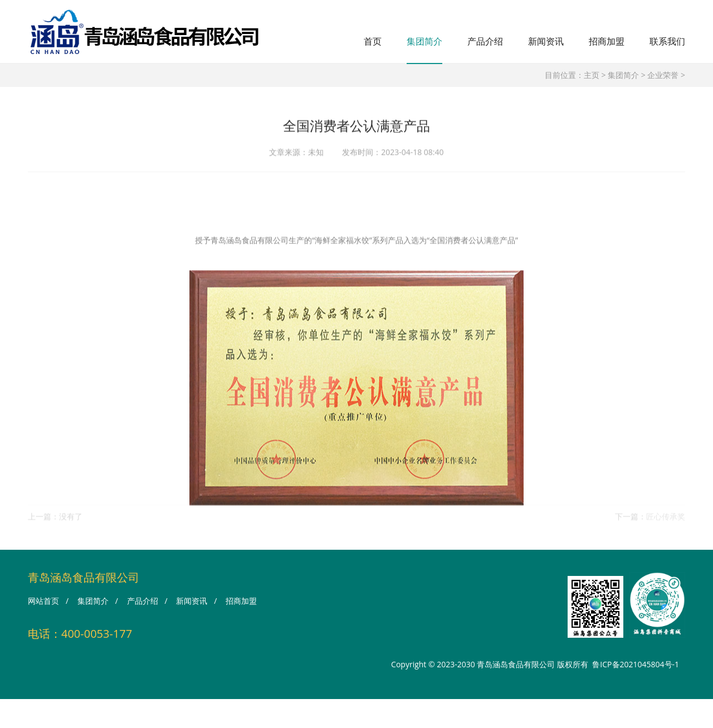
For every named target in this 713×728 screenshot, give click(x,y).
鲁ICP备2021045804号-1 (636, 664)
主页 (592, 75)
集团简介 (424, 41)
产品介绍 (485, 41)
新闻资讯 (546, 41)
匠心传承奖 (666, 521)
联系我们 (667, 41)
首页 (373, 41)
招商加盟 (607, 41)
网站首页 (43, 601)
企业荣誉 (663, 75)
